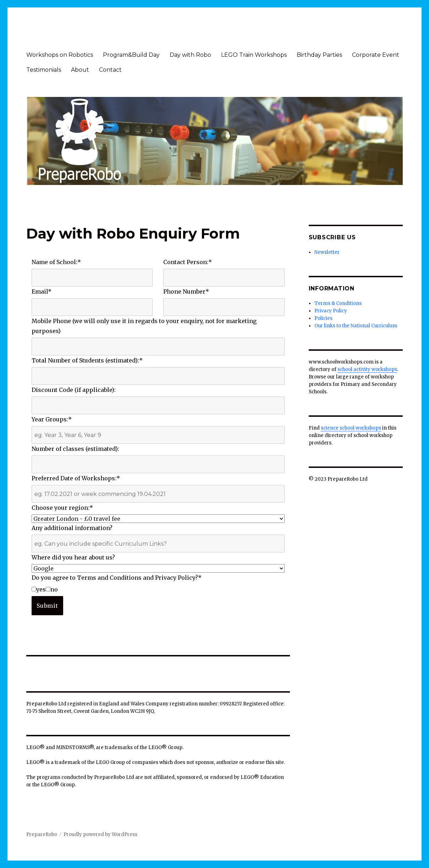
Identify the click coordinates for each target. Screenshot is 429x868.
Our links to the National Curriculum (356, 326)
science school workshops (351, 428)
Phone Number (186, 291)
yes (39, 589)
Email (42, 291)
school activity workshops (367, 369)
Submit (47, 606)
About (80, 70)
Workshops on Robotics (60, 55)
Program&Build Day (131, 55)
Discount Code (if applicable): (74, 390)
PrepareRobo (42, 834)
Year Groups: (52, 419)
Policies (323, 318)
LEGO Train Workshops (254, 55)
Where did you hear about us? (73, 557)
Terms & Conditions (338, 303)
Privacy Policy (331, 311)
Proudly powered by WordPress (100, 834)
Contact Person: (188, 262)
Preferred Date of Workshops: (76, 478)
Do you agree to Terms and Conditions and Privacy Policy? (117, 578)
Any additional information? (72, 528)
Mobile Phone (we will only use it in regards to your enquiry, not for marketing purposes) (144, 326)
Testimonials (44, 70)
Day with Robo (190, 55)
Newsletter (327, 252)
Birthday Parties (319, 55)
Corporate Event (376, 55)
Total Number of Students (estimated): (87, 360)
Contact (110, 70)
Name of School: (56, 262)
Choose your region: (62, 508)
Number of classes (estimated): (75, 449)
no (52, 589)
